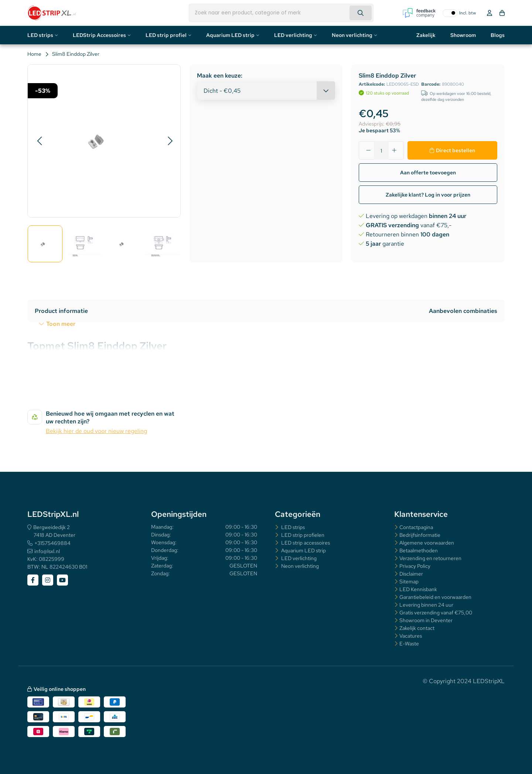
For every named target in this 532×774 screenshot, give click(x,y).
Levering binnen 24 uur (426, 605)
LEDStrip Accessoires (99, 35)
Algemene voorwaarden (427, 543)
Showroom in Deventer (426, 620)
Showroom (463, 35)
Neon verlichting (352, 35)
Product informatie (61, 311)
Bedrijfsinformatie (420, 535)
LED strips (40, 35)
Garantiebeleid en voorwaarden (435, 597)
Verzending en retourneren (430, 558)
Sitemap (409, 582)
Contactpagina (416, 527)
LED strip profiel (166, 35)
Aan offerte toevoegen (428, 173)
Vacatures (411, 636)
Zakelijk (426, 35)
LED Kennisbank (418, 589)
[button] (39, 141)
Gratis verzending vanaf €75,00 (436, 613)
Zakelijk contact (417, 628)
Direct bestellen (456, 150)
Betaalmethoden (419, 550)
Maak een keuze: (220, 76)
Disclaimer (411, 574)
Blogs (498, 35)
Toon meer (61, 324)
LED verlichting (293, 35)
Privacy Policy (415, 566)
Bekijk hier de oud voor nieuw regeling (96, 431)
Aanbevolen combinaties (463, 311)
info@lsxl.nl (47, 551)
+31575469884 (52, 543)
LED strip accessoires (305, 543)
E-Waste (409, 644)
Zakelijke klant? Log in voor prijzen (428, 195)
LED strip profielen (302, 535)
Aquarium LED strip (230, 35)
